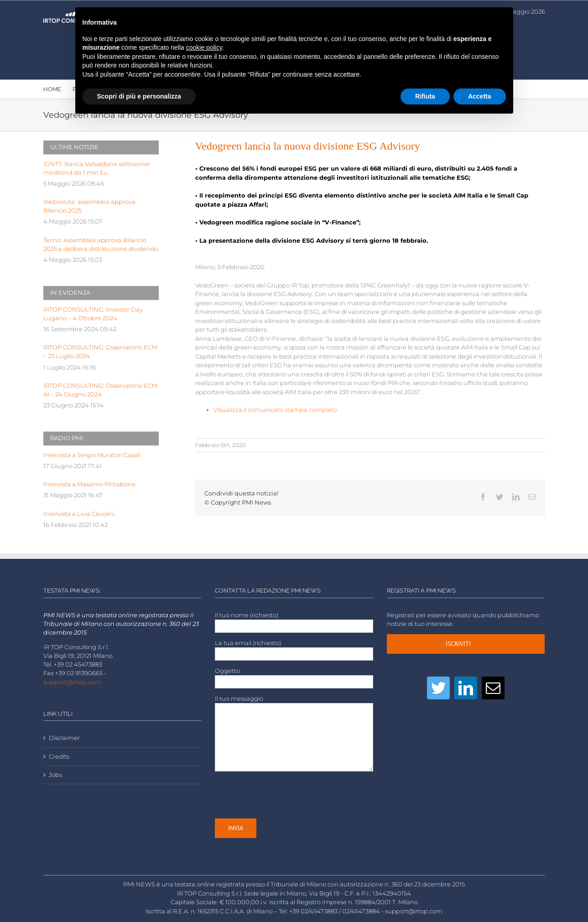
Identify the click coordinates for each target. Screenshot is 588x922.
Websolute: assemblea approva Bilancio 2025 (89, 206)
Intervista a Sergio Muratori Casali (92, 455)
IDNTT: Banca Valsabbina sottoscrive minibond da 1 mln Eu (96, 168)
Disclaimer (64, 738)
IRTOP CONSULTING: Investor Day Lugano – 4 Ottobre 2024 (93, 314)
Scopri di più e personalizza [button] (139, 96)
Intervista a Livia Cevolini (79, 514)
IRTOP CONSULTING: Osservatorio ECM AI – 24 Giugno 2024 (100, 390)
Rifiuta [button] (425, 96)
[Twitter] (438, 688)
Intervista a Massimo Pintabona (89, 484)
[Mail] (493, 688)
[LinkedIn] (466, 688)
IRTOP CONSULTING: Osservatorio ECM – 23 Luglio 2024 (100, 352)
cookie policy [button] (204, 47)
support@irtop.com (72, 682)
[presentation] (284, 795)
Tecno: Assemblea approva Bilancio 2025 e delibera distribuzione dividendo (101, 245)
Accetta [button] (480, 96)
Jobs (55, 775)
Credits (59, 757)
